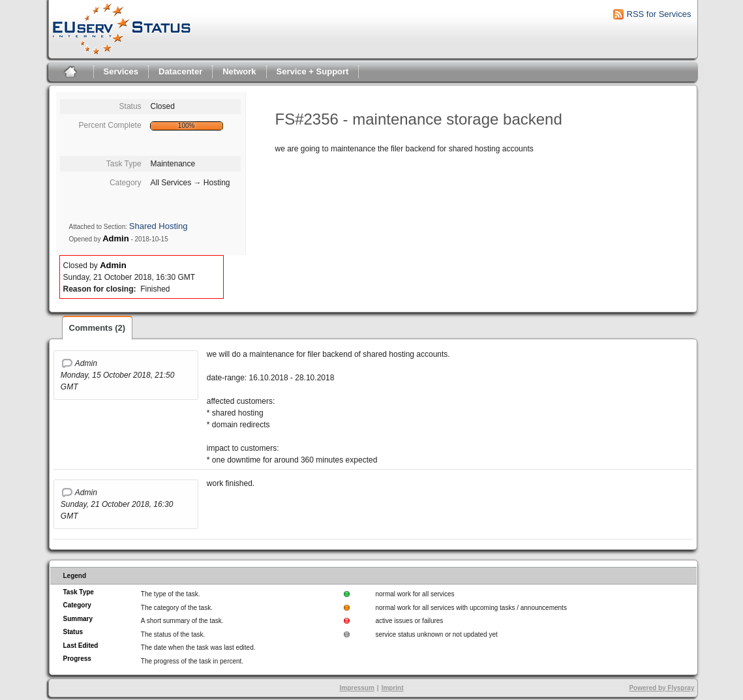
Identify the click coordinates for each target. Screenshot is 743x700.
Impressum (356, 688)
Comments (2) (98, 328)
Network (239, 71)
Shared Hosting (159, 226)
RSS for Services (659, 14)
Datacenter (180, 71)
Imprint (393, 688)
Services (121, 71)
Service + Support (313, 71)
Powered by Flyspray (661, 688)
